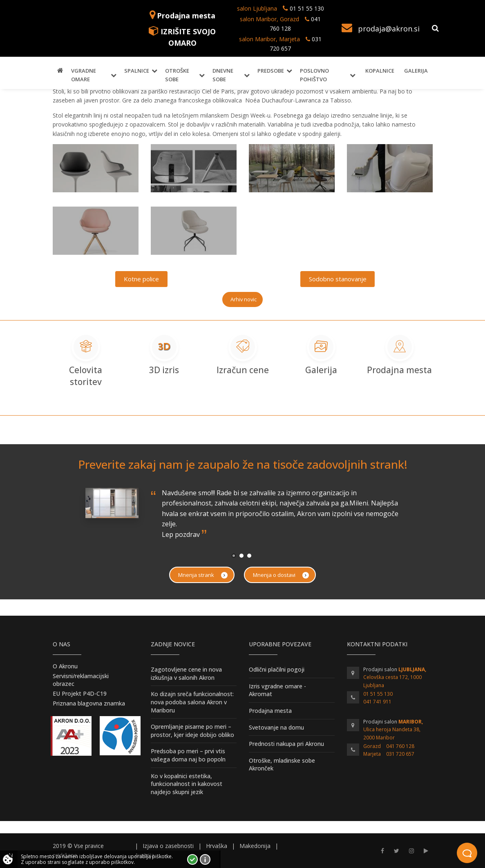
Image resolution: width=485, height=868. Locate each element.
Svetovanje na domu (276, 727)
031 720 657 (400, 754)
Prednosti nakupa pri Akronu (286, 744)
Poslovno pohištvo (314, 75)
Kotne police (141, 279)
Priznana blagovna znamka (89, 703)
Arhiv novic (244, 299)
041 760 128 (400, 746)
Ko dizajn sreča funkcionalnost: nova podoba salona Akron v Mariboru (192, 702)
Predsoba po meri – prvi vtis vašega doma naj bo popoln (188, 755)
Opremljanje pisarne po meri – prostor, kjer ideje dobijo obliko (192, 731)
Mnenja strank (203, 575)
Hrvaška (217, 846)
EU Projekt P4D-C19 (80, 693)
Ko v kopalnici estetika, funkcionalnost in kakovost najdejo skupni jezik (187, 784)
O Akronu (65, 666)
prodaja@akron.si (389, 29)
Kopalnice (380, 71)
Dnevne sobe (223, 75)
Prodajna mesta (186, 16)
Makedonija (255, 846)
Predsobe (271, 71)
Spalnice (137, 71)
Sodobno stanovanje (338, 279)
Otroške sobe (177, 75)
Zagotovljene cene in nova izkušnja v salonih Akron (186, 673)
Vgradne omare (84, 75)
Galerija (416, 71)
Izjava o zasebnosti (168, 846)
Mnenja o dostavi (281, 575)
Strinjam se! (192, 859)
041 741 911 (377, 702)
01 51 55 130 (307, 8)
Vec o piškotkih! (205, 859)
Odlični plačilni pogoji (277, 669)
